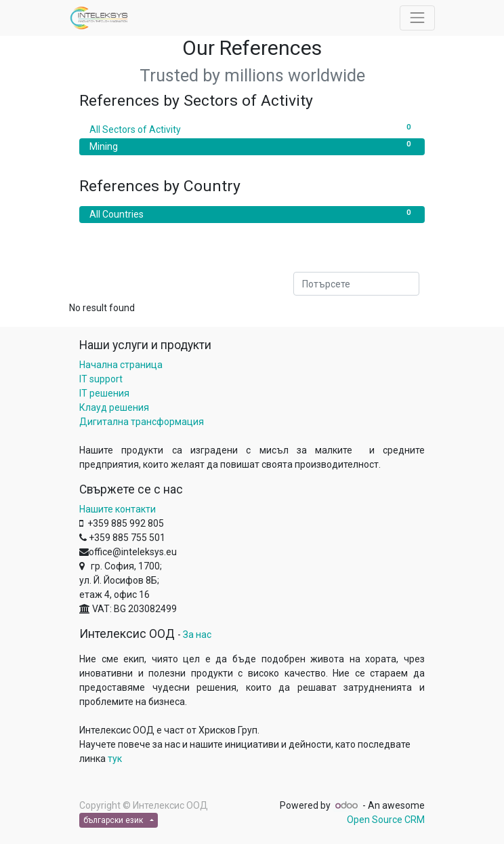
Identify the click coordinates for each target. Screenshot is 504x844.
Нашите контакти (118, 509)
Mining (252, 146)
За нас (197, 635)
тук (115, 759)
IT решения (104, 393)
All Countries (252, 214)
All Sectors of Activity (252, 129)
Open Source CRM (386, 820)
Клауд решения (114, 407)
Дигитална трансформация (142, 422)
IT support (101, 379)
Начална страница (121, 365)
